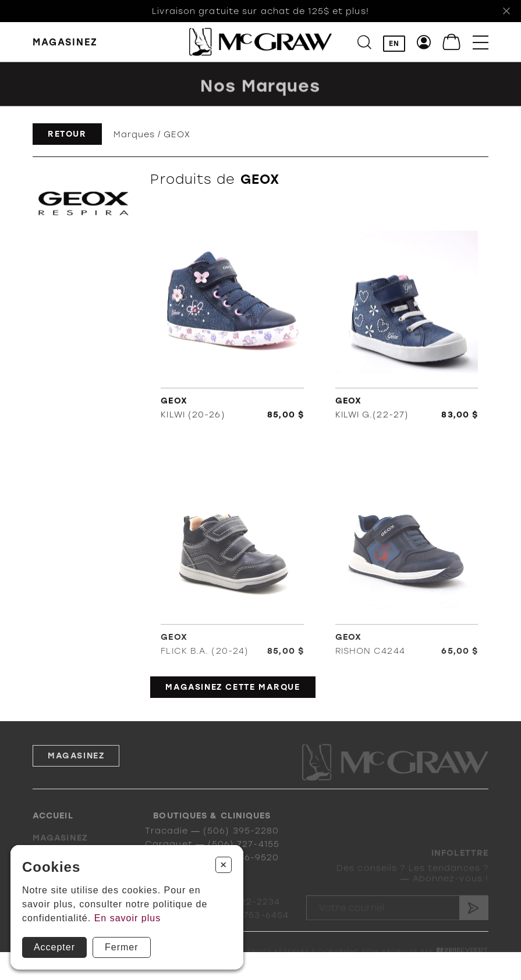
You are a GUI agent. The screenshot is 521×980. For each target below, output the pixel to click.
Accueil (53, 825)
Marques (134, 134)
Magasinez (76, 769)
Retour (67, 134)
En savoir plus (128, 918)
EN (394, 44)
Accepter (54, 947)
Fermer (122, 947)
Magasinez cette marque (233, 687)
